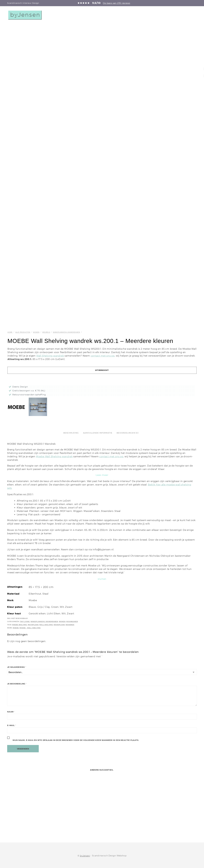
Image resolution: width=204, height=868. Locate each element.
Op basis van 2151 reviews (116, 3)
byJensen (85, 856)
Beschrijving (71, 433)
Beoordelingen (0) (128, 433)
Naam (11, 712)
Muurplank (33, 625)
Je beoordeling (17, 684)
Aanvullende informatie (98, 433)
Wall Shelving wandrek (50, 356)
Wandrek (70, 625)
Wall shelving (46, 625)
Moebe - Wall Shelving (30, 628)
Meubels (46, 332)
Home (10, 332)
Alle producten (23, 332)
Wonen (36, 332)
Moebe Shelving (20, 625)
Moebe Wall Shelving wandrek (54, 457)
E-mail (12, 725)
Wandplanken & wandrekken (66, 332)
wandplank (59, 625)
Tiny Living (25, 622)
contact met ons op (103, 356)
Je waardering (17, 667)
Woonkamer (72, 622)
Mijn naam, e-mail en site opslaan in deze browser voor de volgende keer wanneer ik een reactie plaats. (76, 740)
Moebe (16, 628)
